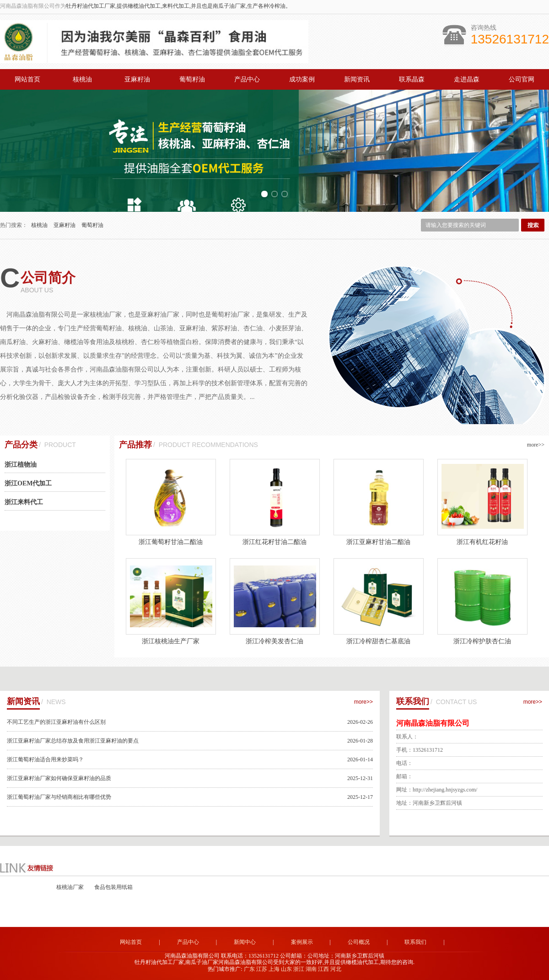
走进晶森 (467, 79)
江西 (323, 969)
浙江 (299, 969)
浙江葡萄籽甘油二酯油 (171, 542)
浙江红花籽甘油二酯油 (274, 542)
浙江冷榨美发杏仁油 (274, 641)
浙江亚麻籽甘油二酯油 (378, 542)
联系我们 (413, 701)
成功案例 (302, 79)
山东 (286, 969)
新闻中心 (245, 942)
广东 (249, 969)
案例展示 (302, 942)
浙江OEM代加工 (28, 483)
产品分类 (21, 445)
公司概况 (359, 942)
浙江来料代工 (24, 502)
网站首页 (27, 79)
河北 (336, 969)
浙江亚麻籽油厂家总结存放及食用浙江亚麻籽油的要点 (73, 741)
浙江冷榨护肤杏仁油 (482, 641)
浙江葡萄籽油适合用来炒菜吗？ (45, 759)
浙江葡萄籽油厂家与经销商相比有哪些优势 (59, 797)
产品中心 (247, 79)
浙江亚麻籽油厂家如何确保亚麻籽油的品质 (59, 778)
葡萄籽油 (192, 79)
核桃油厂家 (71, 887)
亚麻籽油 (137, 79)
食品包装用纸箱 (113, 887)
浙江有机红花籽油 (482, 542)
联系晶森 (412, 79)
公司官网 (522, 79)
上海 (274, 969)
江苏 (262, 969)
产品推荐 (135, 445)
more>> (536, 445)
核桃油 (82, 79)
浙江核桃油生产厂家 (171, 641)
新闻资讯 (357, 79)
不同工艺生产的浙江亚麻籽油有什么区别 (56, 722)
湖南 (311, 969)
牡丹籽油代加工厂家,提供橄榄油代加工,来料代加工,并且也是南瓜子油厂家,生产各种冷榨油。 (178, 6)
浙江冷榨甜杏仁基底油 (378, 641)
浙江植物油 (21, 465)
